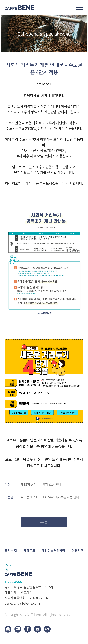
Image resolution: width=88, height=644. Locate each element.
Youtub (37, 629)
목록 (44, 522)
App (47, 629)
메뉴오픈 (80, 8)
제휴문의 (29, 551)
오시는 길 (11, 551)
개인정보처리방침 (53, 551)
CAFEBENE (19, 8)
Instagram (8, 629)
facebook (28, 629)
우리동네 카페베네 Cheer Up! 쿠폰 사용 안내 (50, 497)
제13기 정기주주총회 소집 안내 (41, 485)
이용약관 (78, 551)
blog (18, 629)
